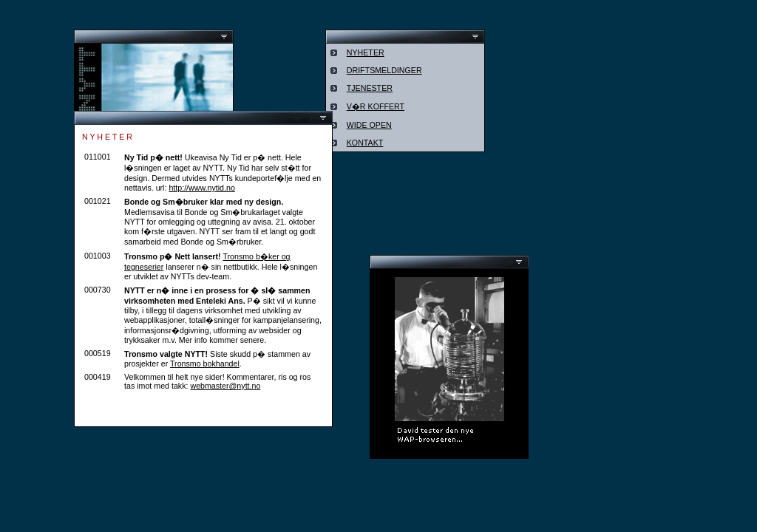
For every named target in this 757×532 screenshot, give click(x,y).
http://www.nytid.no (201, 188)
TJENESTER (370, 88)
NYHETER (366, 52)
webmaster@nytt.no (225, 386)
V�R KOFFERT (376, 106)
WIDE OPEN (369, 125)
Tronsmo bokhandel (205, 364)
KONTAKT (365, 143)
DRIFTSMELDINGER (384, 70)
